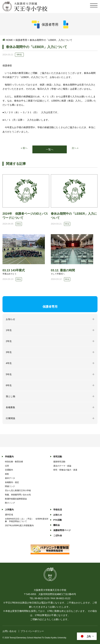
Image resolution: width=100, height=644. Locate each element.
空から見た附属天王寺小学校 (18, 490)
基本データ (10, 478)
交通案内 (9, 470)
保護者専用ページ (62, 530)
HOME (9, 40)
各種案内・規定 (12, 482)
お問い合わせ (9, 631)
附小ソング (10, 503)
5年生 (9, 374)
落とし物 (10, 396)
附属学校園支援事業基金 (16, 499)
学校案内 (9, 457)
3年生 (9, 352)
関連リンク (10, 486)
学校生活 (58, 510)
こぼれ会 (58, 535)
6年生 (9, 385)
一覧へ (50, 149)
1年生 (9, 330)
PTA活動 (58, 520)
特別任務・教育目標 (14, 462)
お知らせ (10, 319)
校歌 (7, 474)
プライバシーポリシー (32, 631)
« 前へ (24, 148)
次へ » (75, 148)
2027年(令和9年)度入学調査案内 (19, 525)
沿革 (7, 466)
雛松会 (57, 525)
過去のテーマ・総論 (62, 466)
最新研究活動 (59, 462)
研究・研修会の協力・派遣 (65, 470)
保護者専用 (21, 40)
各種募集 (10, 407)
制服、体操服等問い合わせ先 (18, 495)
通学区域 (9, 515)
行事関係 (10, 418)
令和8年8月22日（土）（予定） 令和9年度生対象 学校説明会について (27, 520)
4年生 (9, 363)
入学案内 (9, 510)
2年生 (9, 341)
